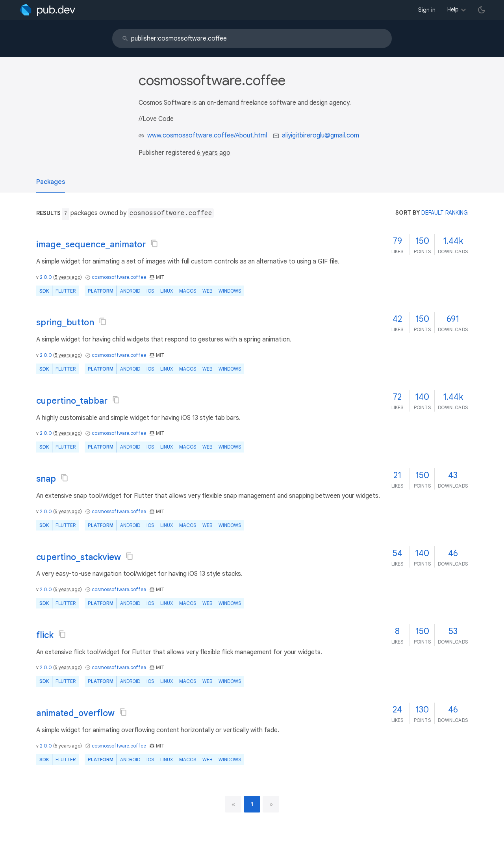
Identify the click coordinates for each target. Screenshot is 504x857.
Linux (167, 291)
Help (453, 9)
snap (46, 479)
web (207, 291)
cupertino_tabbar (72, 401)
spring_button (65, 322)
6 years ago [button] (214, 153)
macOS (188, 291)
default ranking (445, 213)
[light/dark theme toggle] (482, 10)
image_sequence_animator (91, 244)
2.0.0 (46, 277)
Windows (230, 291)
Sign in (427, 10)
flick (45, 635)
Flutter (66, 291)
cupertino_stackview (79, 557)
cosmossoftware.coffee (119, 277)
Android (130, 291)
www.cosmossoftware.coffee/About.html (207, 135)
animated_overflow (75, 713)
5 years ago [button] (68, 277)
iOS (150, 291)
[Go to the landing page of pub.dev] (47, 10)
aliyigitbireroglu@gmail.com (321, 135)
